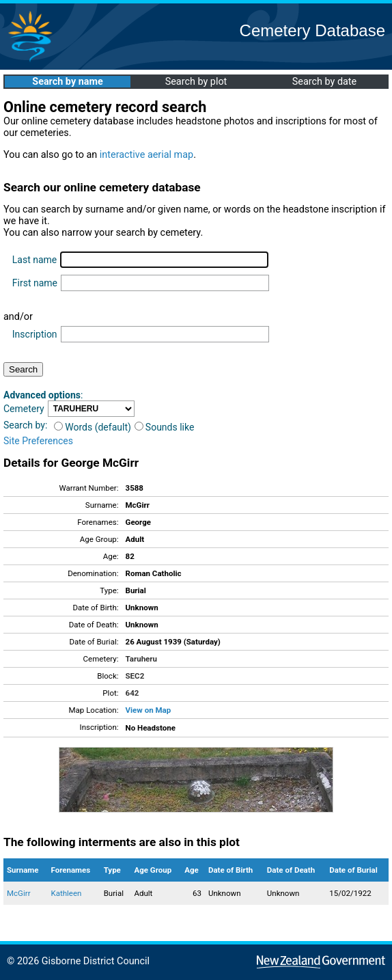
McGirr (19, 893)
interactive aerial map (146, 155)
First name (35, 283)
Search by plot (196, 82)
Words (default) (93, 427)
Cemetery (24, 409)
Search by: (25, 425)
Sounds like (165, 427)
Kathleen (66, 893)
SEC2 (135, 676)
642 (132, 693)
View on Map (149, 710)
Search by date (324, 82)
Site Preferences (38, 441)
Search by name (67, 82)
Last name (34, 260)
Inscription (35, 334)
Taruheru (141, 659)
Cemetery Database (312, 30)
